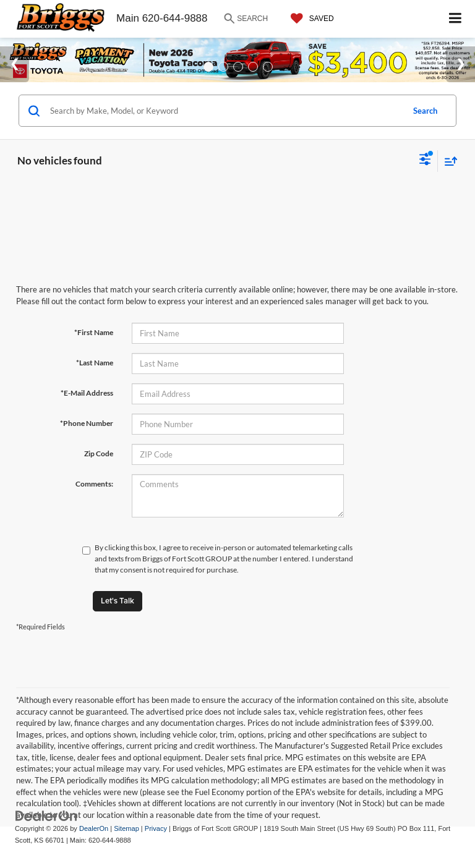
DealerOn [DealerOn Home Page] (94, 828)
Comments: (94, 484)
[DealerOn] (46, 816)
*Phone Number (87, 423)
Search (425, 111)
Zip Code (99, 453)
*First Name (94, 332)
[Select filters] (425, 161)
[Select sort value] (448, 161)
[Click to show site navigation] (456, 19)
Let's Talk (118, 601)
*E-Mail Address (87, 393)
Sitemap (126, 828)
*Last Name (95, 363)
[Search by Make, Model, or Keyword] (225, 111)
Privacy (156, 828)
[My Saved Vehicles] (309, 19)
